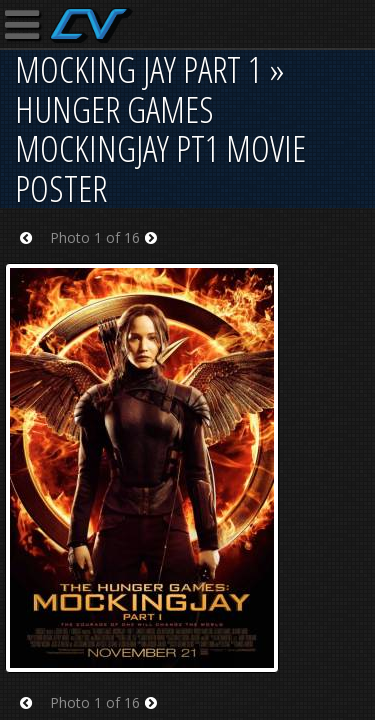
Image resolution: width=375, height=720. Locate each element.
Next (157, 250)
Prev (32, 250)
